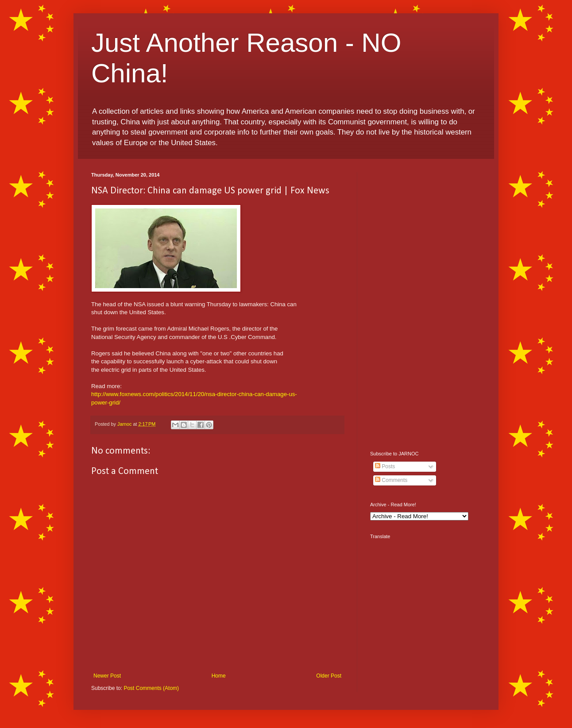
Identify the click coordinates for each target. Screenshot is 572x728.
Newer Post (107, 676)
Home (219, 676)
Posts (385, 466)
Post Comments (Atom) (151, 688)
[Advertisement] (425, 305)
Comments (391, 480)
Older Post (329, 676)
